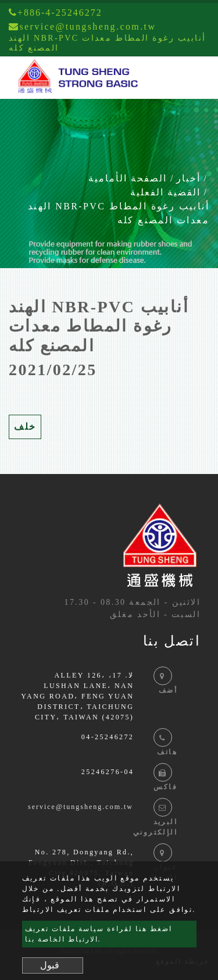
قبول (50, 965)
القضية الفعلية (165, 192)
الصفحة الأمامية (128, 178)
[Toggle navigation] (192, 78)
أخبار (188, 178)
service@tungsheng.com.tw (81, 807)
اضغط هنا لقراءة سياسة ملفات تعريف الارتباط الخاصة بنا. (99, 934)
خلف (25, 427)
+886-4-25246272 (56, 13)
